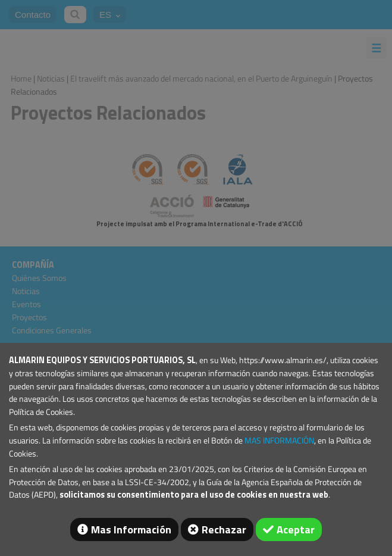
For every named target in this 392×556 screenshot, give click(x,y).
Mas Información (131, 530)
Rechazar (224, 530)
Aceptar (296, 530)
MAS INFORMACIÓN (279, 441)
